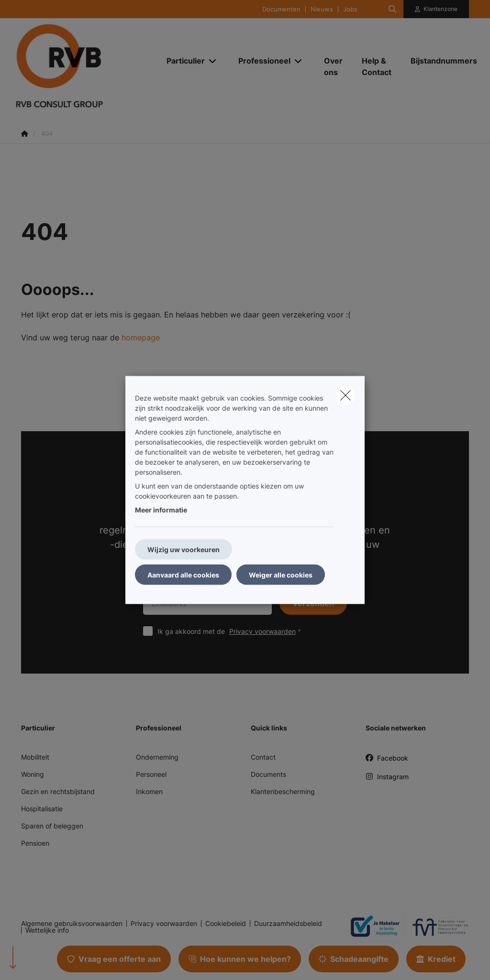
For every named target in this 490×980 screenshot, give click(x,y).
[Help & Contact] (377, 66)
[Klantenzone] (436, 9)
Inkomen (149, 791)
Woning (33, 774)
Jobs (350, 9)
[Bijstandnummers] (439, 61)
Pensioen (35, 843)
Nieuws (322, 9)
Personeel (151, 774)
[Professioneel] (261, 61)
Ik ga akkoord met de (231, 631)
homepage (141, 338)
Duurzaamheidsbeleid (288, 924)
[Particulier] (182, 61)
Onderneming (157, 757)
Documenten (281, 9)
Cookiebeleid (226, 924)
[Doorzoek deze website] (392, 9)
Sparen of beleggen (52, 826)
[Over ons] (333, 66)
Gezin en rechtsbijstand (58, 791)
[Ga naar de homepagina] (85, 66)
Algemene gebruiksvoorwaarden (72, 924)
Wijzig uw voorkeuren (184, 550)
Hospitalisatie (42, 809)
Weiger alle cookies (281, 575)
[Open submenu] (213, 61)
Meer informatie (161, 510)
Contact (263, 757)
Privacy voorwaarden (262, 631)
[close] (345, 395)
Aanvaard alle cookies (183, 575)
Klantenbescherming (283, 791)
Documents (268, 774)
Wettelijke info (47, 930)
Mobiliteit (35, 757)
